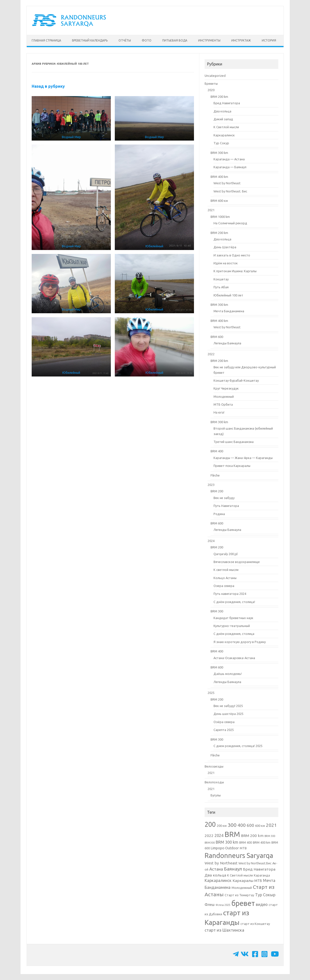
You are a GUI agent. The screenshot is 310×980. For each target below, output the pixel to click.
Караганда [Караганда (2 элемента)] (262, 875)
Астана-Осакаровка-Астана (234, 658)
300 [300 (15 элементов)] (232, 825)
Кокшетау (221, 279)
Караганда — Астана (229, 159)
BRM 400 (217, 451)
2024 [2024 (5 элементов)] (219, 835)
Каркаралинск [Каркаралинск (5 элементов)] (218, 880)
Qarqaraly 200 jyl (226, 554)
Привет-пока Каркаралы (232, 466)
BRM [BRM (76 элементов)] (232, 834)
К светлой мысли (226, 570)
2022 (211, 354)
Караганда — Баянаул (230, 167)
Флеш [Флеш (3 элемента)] (210, 905)
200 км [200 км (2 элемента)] (222, 826)
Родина (219, 514)
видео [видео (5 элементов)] (262, 904)
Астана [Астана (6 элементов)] (216, 869)
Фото (147, 40)
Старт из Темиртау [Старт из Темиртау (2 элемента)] (239, 895)
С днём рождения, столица (234, 634)
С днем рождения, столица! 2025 (238, 746)
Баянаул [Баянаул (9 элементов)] (233, 869)
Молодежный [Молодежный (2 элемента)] (242, 888)
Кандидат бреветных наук (233, 618)
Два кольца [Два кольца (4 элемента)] (215, 875)
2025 (211, 693)
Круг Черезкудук (226, 388)
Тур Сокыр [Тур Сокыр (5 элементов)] (265, 895)
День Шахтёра (225, 247)
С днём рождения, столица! (234, 602)
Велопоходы (214, 782)
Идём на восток (226, 263)
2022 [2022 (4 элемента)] (209, 836)
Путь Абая (221, 287)
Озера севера (224, 586)
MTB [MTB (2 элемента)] (243, 848)
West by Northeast (227, 183)
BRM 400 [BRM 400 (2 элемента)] (246, 842)
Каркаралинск (224, 135)
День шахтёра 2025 (228, 714)
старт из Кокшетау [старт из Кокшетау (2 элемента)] (255, 924)
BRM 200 (217, 491)
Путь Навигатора (226, 506)
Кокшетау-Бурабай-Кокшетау (236, 380)
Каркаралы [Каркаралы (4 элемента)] (243, 881)
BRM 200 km (219, 97)
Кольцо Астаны (225, 578)
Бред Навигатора (227, 103)
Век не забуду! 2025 (228, 706)
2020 (211, 90)
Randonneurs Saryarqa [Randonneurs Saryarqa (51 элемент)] (239, 855)
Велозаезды (214, 766)
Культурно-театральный (232, 626)
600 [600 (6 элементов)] (250, 825)
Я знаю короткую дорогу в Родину (240, 642)
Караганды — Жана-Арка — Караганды (243, 458)
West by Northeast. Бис (230, 191)
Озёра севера (224, 722)
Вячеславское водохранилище (237, 562)
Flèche (215, 475)
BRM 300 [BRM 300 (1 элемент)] (270, 836)
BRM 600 (217, 337)
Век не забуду (224, 498)
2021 (211, 210)
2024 (211, 541)
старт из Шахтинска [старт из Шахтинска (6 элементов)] (224, 930)
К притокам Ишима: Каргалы (235, 271)
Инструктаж (241, 40)
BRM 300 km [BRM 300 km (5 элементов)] (227, 842)
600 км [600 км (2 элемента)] (260, 826)
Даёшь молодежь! (228, 674)
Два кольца (222, 111)
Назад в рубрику (48, 86)
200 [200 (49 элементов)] (210, 824)
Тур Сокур (221, 143)
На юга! (219, 412)
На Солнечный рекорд (230, 223)
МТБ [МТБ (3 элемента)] (258, 881)
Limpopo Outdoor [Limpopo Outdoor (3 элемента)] (225, 848)
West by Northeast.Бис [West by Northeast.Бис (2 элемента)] (255, 863)
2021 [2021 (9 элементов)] (271, 825)
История (269, 40)
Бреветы (211, 83)
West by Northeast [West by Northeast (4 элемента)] (221, 863)
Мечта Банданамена (229, 311)
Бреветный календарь (90, 40)
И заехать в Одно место (232, 255)
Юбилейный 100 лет (228, 295)
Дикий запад (223, 119)
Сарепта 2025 (224, 730)
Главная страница (46, 40)
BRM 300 (217, 611)
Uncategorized (215, 76)
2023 (211, 485)
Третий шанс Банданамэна (234, 442)
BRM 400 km (219, 177)
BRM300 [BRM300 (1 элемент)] (210, 843)
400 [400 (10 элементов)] (242, 825)
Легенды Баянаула (227, 343)
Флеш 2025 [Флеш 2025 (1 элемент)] (223, 905)
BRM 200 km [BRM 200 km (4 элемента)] (252, 836)
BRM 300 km (219, 153)
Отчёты (125, 40)
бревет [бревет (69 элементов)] (243, 903)
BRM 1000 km (220, 217)
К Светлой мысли (226, 127)
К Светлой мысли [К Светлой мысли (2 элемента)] (240, 875)
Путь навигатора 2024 (230, 594)
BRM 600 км (219, 201)
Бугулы (216, 795)
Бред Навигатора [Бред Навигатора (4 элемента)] (259, 869)
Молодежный (224, 396)
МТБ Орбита (223, 404)
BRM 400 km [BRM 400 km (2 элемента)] (262, 842)
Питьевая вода (175, 40)
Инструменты (209, 40)
